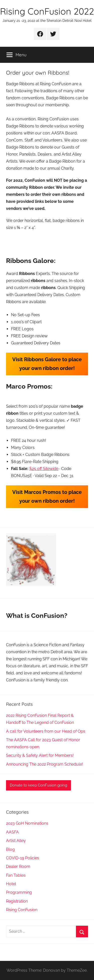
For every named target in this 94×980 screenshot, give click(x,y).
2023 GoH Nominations (27, 823)
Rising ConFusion (22, 910)
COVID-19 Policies (23, 858)
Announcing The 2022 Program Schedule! (44, 764)
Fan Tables (16, 875)
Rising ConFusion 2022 (47, 11)
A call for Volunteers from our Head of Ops (46, 731)
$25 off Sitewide (44, 469)
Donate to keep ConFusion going (38, 785)
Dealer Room (18, 867)
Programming (19, 892)
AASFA (12, 832)
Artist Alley (16, 841)
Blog (10, 849)
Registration (17, 901)
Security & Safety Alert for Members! (40, 755)
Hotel (11, 884)
